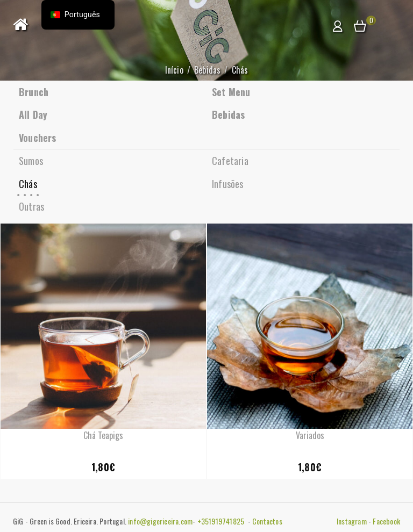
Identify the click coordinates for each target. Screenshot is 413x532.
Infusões (228, 184)
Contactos (267, 521)
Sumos (31, 161)
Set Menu (231, 92)
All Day (33, 114)
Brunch (34, 92)
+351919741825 (222, 521)
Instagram (352, 521)
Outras (31, 206)
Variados (310, 435)
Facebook (386, 521)
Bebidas (207, 70)
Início (174, 70)
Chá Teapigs (103, 435)
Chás (28, 184)
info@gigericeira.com (160, 521)
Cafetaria (230, 161)
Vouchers (38, 138)
